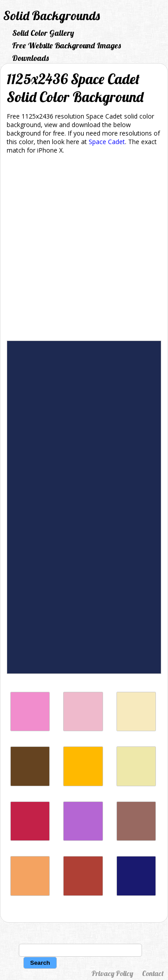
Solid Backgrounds (52, 15)
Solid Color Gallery (43, 33)
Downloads (30, 58)
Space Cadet (107, 142)
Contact (153, 973)
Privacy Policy (112, 973)
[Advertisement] (84, 249)
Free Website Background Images (67, 45)
